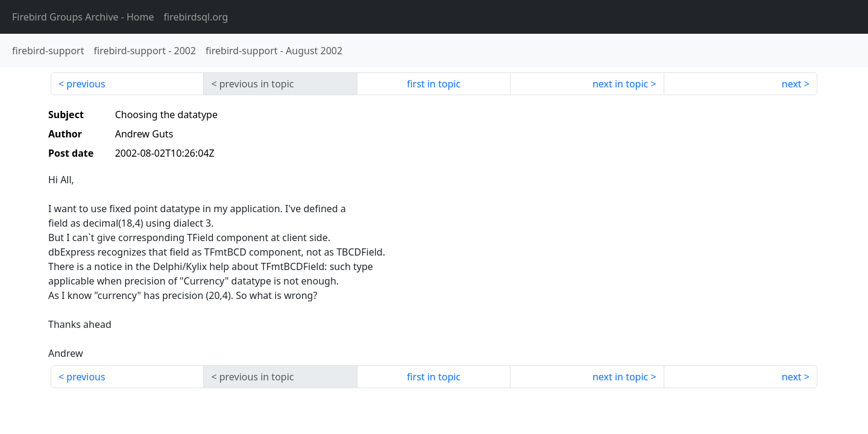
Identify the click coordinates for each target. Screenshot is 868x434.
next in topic (620, 84)
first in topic (434, 84)
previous (86, 84)
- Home (83, 17)
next (792, 84)
